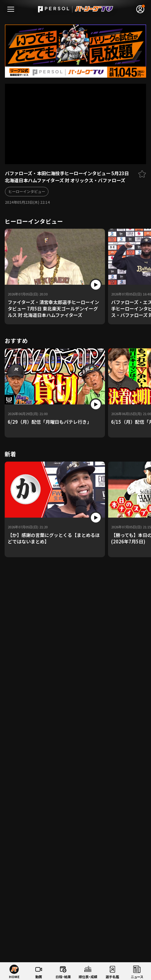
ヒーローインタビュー (27, 191)
